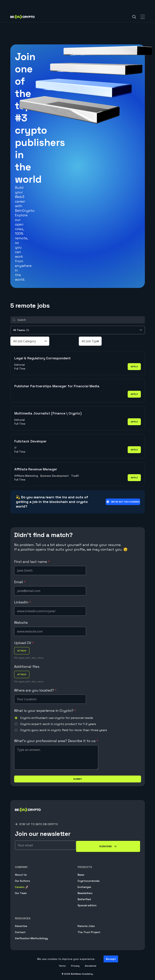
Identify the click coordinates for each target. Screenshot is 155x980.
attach (22, 651)
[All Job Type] (90, 341)
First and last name (32, 562)
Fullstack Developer (30, 441)
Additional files (27, 667)
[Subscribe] (108, 846)
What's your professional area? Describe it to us (56, 741)
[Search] (134, 17)
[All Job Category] (30, 341)
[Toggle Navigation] (143, 17)
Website (21, 622)
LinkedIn (23, 602)
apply (134, 367)
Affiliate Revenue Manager (36, 469)
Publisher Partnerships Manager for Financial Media (57, 386)
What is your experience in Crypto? (45, 711)
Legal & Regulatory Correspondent (43, 358)
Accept (111, 959)
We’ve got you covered (123, 502)
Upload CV (24, 643)
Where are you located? (35, 690)
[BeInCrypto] (28, 814)
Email (20, 582)
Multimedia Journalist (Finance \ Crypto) (48, 413)
